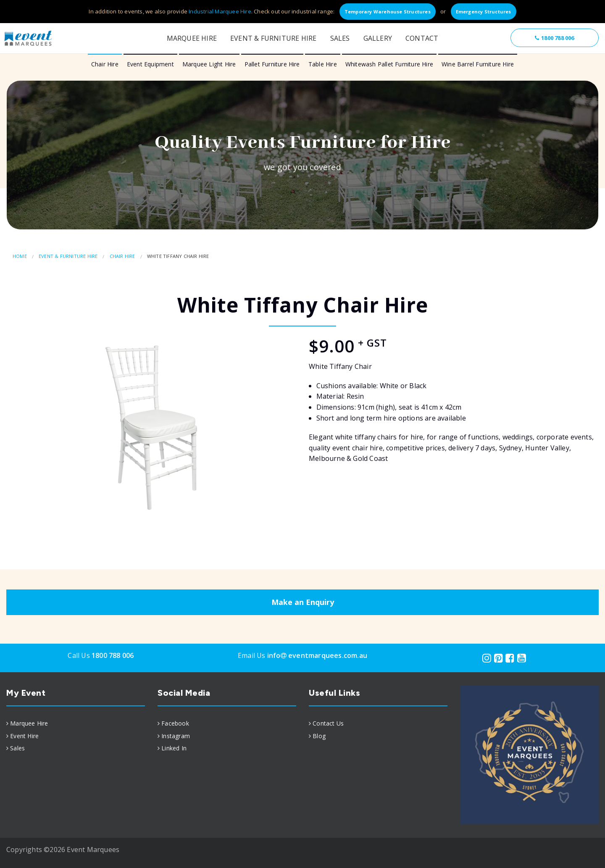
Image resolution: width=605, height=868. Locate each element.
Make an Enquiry (303, 602)
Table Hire (323, 64)
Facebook (175, 723)
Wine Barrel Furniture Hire (478, 64)
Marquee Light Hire (209, 64)
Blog (319, 736)
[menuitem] (76, 723)
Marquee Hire (192, 38)
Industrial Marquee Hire (220, 11)
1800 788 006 (554, 38)
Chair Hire (105, 64)
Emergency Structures (484, 12)
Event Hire (24, 736)
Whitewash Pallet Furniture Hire (389, 64)
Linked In (174, 748)
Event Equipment (150, 64)
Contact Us (328, 723)
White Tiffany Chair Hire (178, 256)
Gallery (378, 38)
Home (20, 256)
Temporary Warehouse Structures (388, 12)
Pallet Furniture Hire (272, 64)
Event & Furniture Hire (273, 38)
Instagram (176, 736)
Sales (340, 38)
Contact (422, 38)
